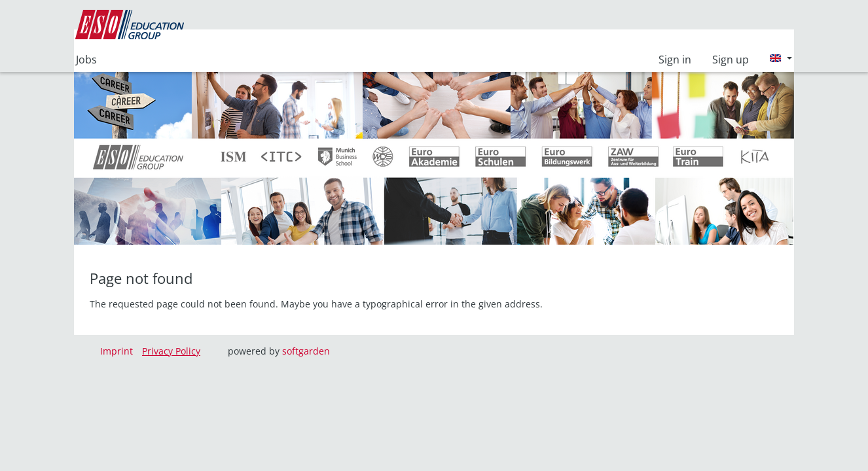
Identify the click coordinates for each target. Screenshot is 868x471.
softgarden (306, 351)
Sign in (675, 60)
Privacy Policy (171, 351)
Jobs (86, 60)
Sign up (731, 60)
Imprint (117, 351)
